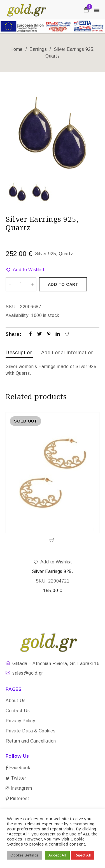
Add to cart (63, 284)
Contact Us (18, 711)
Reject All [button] (83, 855)
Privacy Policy (20, 721)
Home (17, 49)
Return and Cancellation (31, 741)
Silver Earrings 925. (53, 571)
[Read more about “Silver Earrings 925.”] (53, 540)
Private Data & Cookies (31, 731)
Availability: (18, 315)
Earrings (38, 49)
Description (19, 353)
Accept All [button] (57, 855)
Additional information (67, 353)
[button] (25, 270)
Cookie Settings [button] (25, 855)
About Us (16, 701)
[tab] (19, 353)
